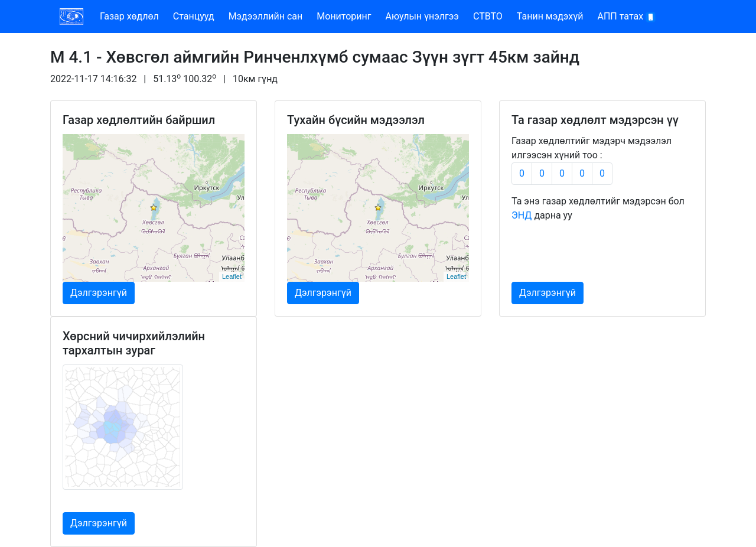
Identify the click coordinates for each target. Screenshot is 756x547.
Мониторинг (344, 16)
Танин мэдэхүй (550, 16)
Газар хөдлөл (129, 16)
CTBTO (488, 16)
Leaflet (232, 276)
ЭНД (522, 215)
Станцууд (194, 16)
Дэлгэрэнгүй (99, 293)
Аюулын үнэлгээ (422, 16)
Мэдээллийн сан (266, 16)
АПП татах (627, 17)
